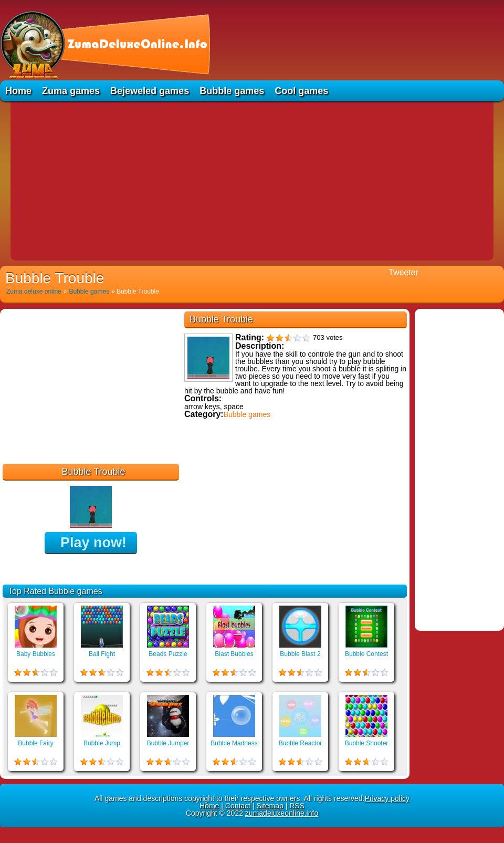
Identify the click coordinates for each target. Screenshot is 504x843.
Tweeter (403, 272)
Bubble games (232, 91)
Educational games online (230, 468)
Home (18, 91)
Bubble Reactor (301, 743)
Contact (238, 806)
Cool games (301, 91)
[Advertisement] (252, 180)
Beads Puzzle (168, 654)
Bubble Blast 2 (300, 654)
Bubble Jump (102, 743)
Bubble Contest (366, 654)
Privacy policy (387, 798)
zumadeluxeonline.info (282, 813)
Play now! (93, 543)
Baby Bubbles (36, 654)
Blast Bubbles (234, 654)
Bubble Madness (234, 743)
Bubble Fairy (35, 743)
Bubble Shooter (367, 743)
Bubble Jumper (168, 743)
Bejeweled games (150, 91)
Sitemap (270, 806)
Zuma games (71, 91)
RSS (297, 806)
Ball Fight (102, 654)
